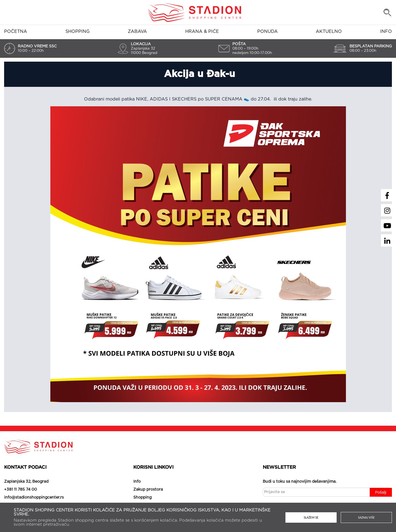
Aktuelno (329, 32)
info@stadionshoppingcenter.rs (34, 497)
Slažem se (311, 517)
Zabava (137, 32)
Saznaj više (367, 517)
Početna (16, 32)
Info (386, 32)
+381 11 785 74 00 (21, 490)
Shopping (78, 32)
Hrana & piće (202, 32)
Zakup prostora (148, 490)
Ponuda (268, 32)
